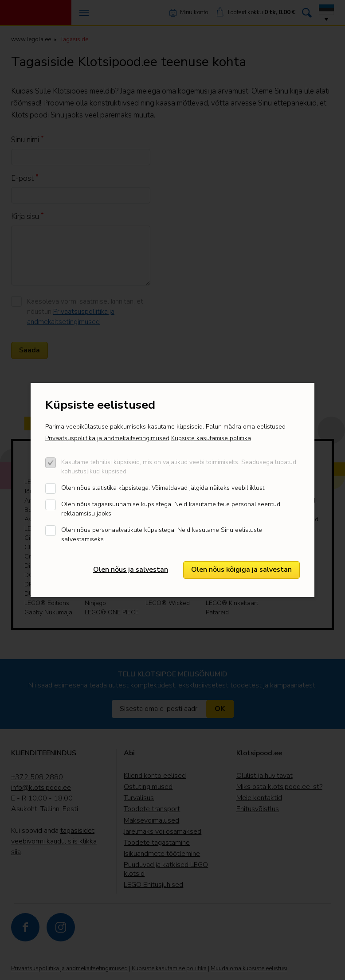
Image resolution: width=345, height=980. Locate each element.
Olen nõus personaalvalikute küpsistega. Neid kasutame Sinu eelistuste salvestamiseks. (162, 535)
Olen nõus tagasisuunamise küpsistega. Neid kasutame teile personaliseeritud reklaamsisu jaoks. (171, 509)
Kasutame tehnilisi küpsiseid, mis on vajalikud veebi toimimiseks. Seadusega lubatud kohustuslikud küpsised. (179, 467)
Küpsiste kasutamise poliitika (211, 438)
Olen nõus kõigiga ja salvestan (241, 570)
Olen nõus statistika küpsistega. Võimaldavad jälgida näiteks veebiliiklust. (163, 488)
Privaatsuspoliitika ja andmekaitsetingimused (107, 438)
